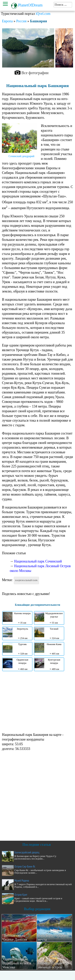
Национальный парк (26, 580)
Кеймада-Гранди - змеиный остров (51, 965)
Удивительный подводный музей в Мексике (17, 963)
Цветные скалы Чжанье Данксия (15, 937)
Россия (21, 21)
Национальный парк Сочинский (38, 561)
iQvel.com (43, 14)
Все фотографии (35, 73)
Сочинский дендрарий (22, 156)
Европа (7, 21)
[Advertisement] (37, 701)
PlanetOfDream (30, 5)
